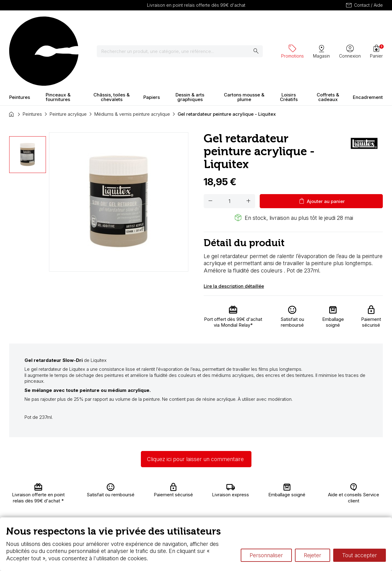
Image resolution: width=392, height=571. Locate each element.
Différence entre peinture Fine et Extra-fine (281, 500)
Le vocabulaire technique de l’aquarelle (278, 494)
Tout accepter (360, 555)
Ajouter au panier (321, 148)
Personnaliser (266, 555)
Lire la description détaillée (234, 232)
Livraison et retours (122, 491)
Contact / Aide (364, 5)
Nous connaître (126, 500)
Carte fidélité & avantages (181, 491)
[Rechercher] (184, 24)
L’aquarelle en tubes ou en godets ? (274, 488)
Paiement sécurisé (120, 509)
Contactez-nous (363, 493)
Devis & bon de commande (181, 515)
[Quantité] (229, 148)
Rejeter (313, 555)
